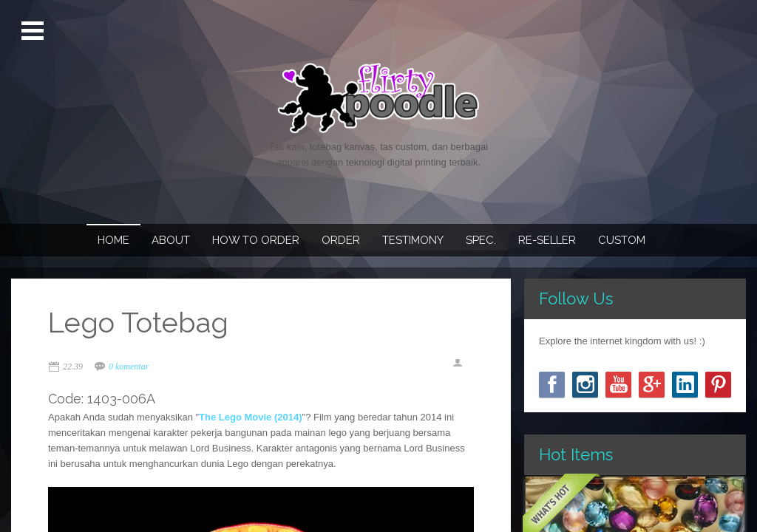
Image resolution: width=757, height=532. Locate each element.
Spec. (481, 240)
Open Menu (34, 31)
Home (113, 240)
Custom (622, 240)
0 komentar (129, 366)
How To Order (256, 240)
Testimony (413, 240)
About (171, 240)
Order (341, 240)
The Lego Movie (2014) (250, 417)
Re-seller (547, 240)
